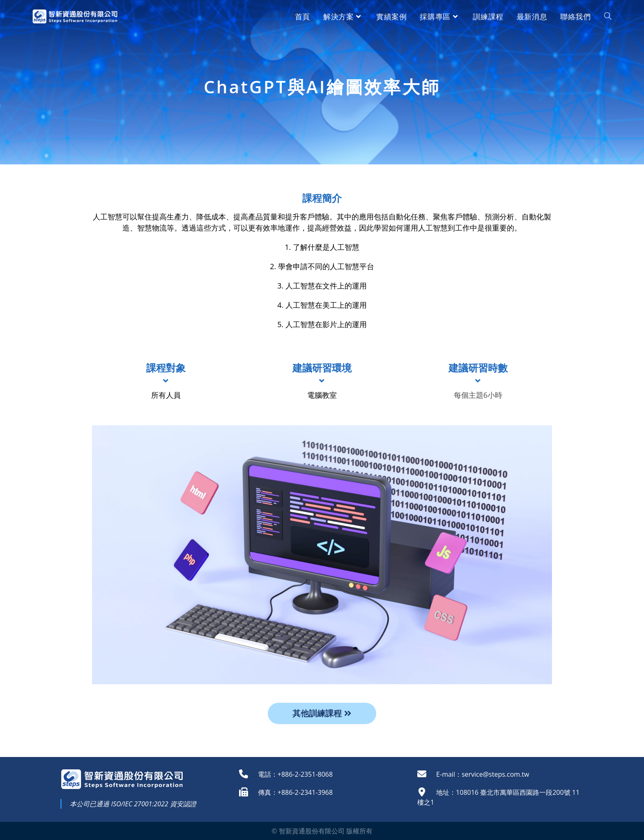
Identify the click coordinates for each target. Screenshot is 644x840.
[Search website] (608, 16)
